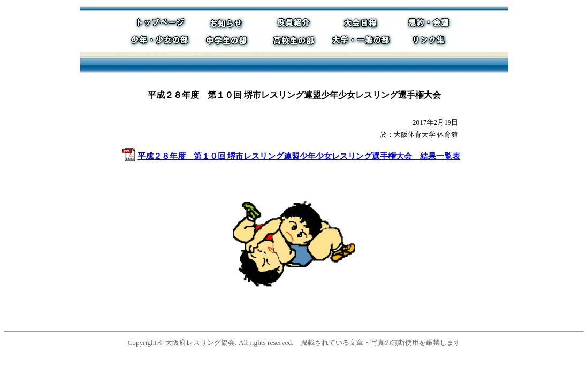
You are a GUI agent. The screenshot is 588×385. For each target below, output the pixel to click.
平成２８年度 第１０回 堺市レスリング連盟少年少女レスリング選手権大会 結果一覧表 (299, 156)
